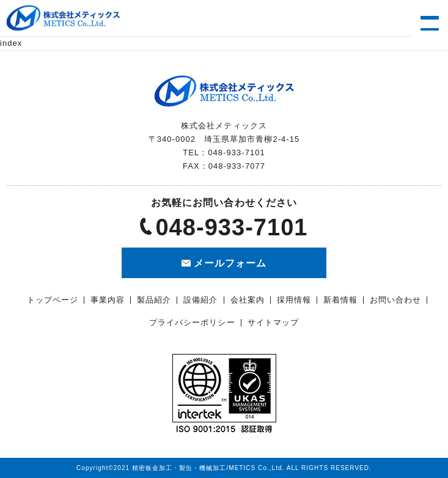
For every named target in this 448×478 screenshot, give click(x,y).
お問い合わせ (395, 300)
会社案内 (248, 300)
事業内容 (108, 300)
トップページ (53, 300)
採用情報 (294, 300)
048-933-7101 (231, 227)
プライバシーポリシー (192, 322)
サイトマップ (273, 322)
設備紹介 (200, 300)
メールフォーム (230, 263)
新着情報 (340, 300)
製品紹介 (154, 300)
